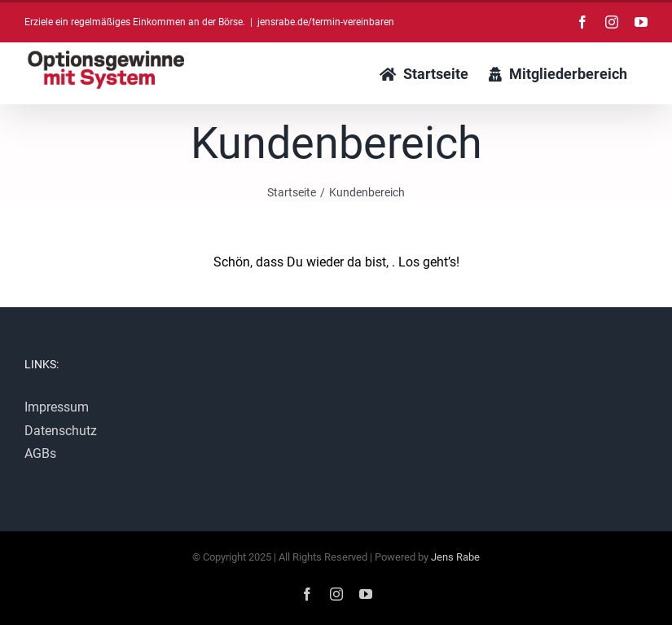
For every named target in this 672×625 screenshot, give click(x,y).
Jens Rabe (455, 557)
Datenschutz (61, 431)
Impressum (57, 407)
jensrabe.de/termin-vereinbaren (326, 22)
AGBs (40, 453)
